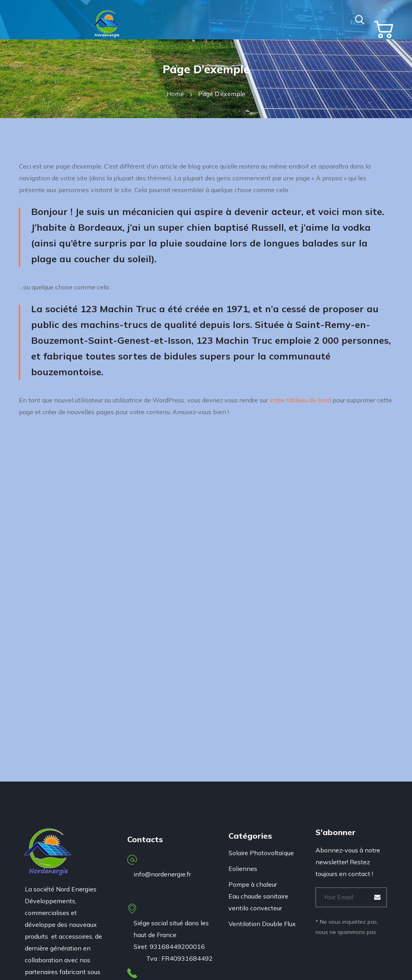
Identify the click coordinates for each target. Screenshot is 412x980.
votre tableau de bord (300, 400)
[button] (360, 20)
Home (175, 94)
